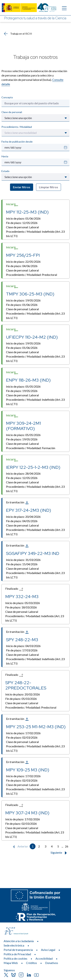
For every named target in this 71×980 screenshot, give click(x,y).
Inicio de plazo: (23, 218)
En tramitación (18, 503)
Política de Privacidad (17, 954)
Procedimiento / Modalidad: (35, 234)
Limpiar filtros (49, 187)
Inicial (12, 204)
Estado (5, 171)
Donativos (52, 963)
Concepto (7, 97)
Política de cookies (15, 958)
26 (67, 846)
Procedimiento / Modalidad (17, 127)
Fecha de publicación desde (17, 142)
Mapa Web (11, 963)
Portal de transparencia (18, 950)
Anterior (20, 847)
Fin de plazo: (22, 223)
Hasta (5, 156)
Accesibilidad (44, 958)
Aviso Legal (48, 950)
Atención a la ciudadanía (19, 941)
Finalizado (14, 589)
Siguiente (60, 853)
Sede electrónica (14, 945)
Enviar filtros (22, 187)
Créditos (31, 963)
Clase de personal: (12, 112)
